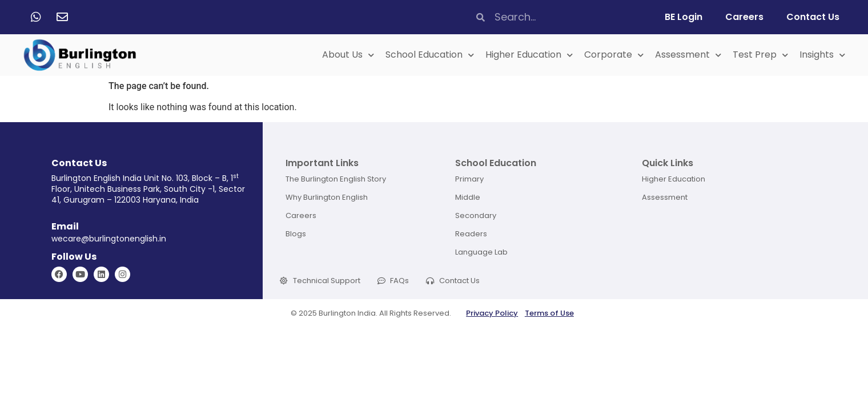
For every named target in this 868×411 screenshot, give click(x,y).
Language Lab (481, 252)
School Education (430, 55)
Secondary (476, 215)
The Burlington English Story (336, 179)
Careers (744, 17)
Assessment (688, 55)
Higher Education (529, 55)
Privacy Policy (492, 313)
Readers (471, 234)
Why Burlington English (327, 197)
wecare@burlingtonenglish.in (109, 239)
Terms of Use (549, 313)
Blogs (296, 234)
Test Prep (760, 55)
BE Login (684, 17)
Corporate (614, 55)
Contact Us (813, 17)
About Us (348, 55)
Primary (469, 179)
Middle (468, 197)
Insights (822, 55)
